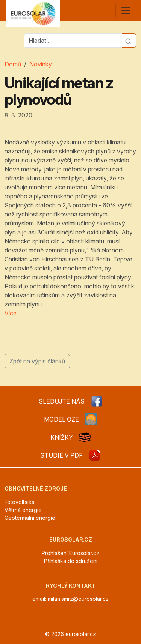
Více (11, 313)
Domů (13, 64)
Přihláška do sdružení (71, 561)
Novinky (41, 64)
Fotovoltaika (20, 502)
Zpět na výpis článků (37, 361)
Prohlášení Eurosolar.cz (70, 553)
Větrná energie (23, 510)
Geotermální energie (30, 518)
